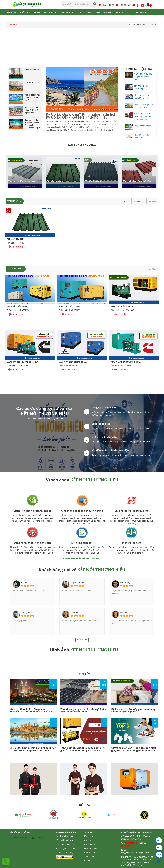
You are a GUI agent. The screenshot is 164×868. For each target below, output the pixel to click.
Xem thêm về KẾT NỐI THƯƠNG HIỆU (82, 559)
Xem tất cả (152, 202)
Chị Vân (25, 583)
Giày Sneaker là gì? (142, 126)
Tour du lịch (89, 852)
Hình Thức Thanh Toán (66, 844)
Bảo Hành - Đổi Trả (64, 840)
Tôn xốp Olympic (93, 181)
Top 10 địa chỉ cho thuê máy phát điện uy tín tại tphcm (143, 116)
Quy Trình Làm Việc (64, 836)
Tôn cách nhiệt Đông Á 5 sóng (137, 181)
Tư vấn (87, 861)
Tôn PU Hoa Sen (125, 202)
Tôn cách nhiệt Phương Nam (22, 181)
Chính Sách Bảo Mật (65, 852)
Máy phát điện (15, 269)
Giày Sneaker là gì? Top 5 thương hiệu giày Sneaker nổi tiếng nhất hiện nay (134, 749)
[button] (154, 172)
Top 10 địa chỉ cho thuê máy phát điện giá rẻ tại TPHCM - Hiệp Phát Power (83, 749)
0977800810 (107, 5)
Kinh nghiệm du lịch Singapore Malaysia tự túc (143, 77)
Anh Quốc (26, 613)
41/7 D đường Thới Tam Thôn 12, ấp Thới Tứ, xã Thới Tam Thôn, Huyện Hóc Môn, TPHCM (137, 860)
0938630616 (123, 5)
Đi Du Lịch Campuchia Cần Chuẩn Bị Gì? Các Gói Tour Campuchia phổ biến (33, 749)
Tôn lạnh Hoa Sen (139, 202)
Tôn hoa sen (14, 201)
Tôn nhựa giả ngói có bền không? (143, 87)
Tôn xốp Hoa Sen (55, 181)
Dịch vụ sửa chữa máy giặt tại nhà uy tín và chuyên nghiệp (133, 710)
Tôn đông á (89, 840)
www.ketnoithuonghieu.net (28, 838)
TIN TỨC (85, 674)
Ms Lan (124, 613)
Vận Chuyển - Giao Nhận (67, 848)
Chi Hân (74, 613)
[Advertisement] (82, 48)
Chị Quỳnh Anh (78, 583)
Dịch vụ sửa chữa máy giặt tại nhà (142, 96)
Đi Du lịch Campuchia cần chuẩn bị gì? (144, 106)
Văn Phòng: (138, 865)
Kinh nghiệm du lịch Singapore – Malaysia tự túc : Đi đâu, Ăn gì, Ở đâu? (32, 710)
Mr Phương (125, 583)
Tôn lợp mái (89, 844)
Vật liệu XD (89, 856)
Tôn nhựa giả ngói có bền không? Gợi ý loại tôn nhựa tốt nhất (83, 710)
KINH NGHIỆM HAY (139, 69)
